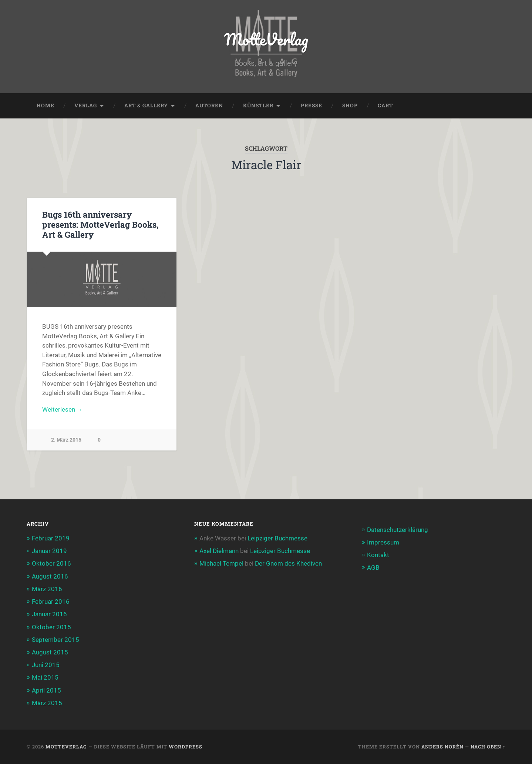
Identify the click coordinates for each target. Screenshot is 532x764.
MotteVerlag (266, 39)
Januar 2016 (49, 614)
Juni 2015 (46, 665)
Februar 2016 (51, 602)
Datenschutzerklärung (398, 530)
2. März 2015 (66, 440)
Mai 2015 (45, 678)
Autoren (209, 106)
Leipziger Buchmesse (277, 539)
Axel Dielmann (219, 551)
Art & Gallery (146, 106)
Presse (312, 106)
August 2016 (50, 576)
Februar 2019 (51, 539)
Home (46, 106)
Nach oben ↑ (488, 747)
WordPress (186, 747)
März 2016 (47, 589)
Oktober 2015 (51, 627)
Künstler (258, 106)
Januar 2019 (49, 551)
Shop (350, 106)
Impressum (383, 542)
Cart (385, 106)
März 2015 (47, 703)
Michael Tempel (221, 564)
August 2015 (50, 653)
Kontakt (378, 555)
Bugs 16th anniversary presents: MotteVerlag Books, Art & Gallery (100, 225)
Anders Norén (442, 747)
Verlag (86, 106)
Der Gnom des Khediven (288, 564)
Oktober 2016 (51, 564)
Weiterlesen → (63, 409)
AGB (373, 568)
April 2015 (46, 690)
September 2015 (55, 640)
